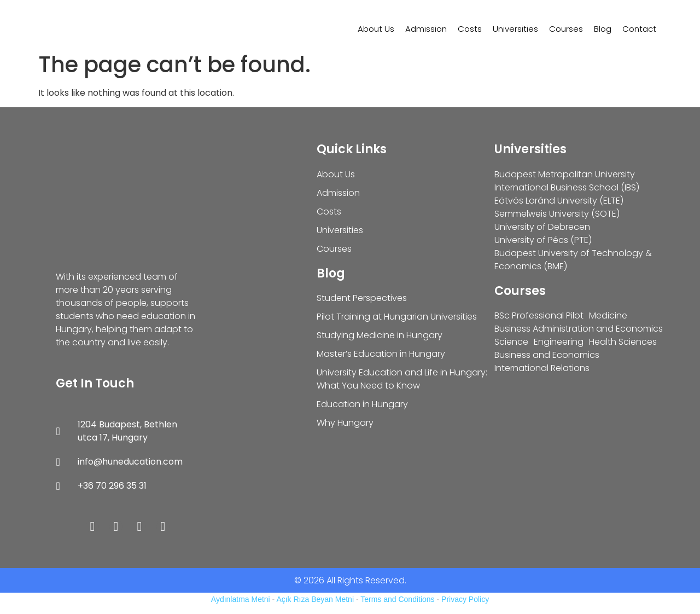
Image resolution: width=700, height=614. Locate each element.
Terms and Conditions (397, 599)
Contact (639, 29)
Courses (566, 29)
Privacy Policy (465, 599)
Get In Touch (95, 383)
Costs (470, 29)
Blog (603, 29)
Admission (426, 29)
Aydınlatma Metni (241, 599)
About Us (376, 29)
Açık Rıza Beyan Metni (315, 599)
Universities (515, 29)
